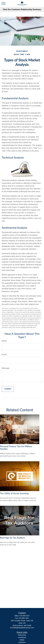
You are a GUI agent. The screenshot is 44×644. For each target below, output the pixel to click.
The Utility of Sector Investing (14, 493)
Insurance (22, 642)
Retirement (22, 635)
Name (4, 341)
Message (6, 368)
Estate (22, 640)
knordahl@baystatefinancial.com (22, 628)
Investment (22, 637)
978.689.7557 (25, 616)
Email (4, 354)
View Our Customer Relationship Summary (22, 9)
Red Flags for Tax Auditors (12, 538)
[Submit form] (8, 389)
